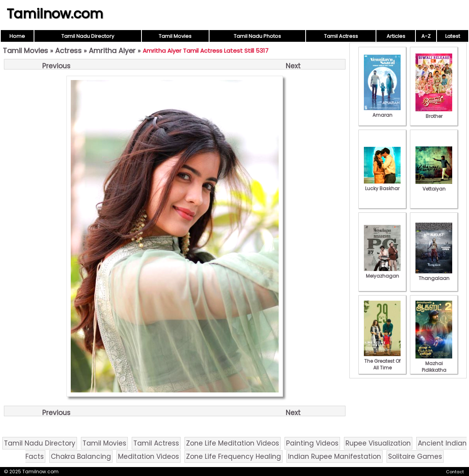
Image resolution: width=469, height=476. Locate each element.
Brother (434, 113)
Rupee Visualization (378, 443)
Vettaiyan (434, 185)
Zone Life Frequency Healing (234, 456)
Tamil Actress (341, 36)
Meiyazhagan (382, 273)
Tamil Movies (175, 36)
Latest (453, 36)
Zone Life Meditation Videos (233, 443)
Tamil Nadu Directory (88, 36)
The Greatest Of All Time (382, 361)
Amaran (382, 112)
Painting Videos (312, 443)
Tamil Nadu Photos (257, 36)
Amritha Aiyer (112, 51)
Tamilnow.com (55, 14)
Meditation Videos (149, 456)
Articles (396, 36)
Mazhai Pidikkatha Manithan (434, 367)
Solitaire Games (415, 456)
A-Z (426, 36)
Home (17, 36)
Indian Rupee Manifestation (335, 456)
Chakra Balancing (81, 456)
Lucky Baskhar (382, 185)
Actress (68, 51)
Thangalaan (434, 275)
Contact (455, 472)
